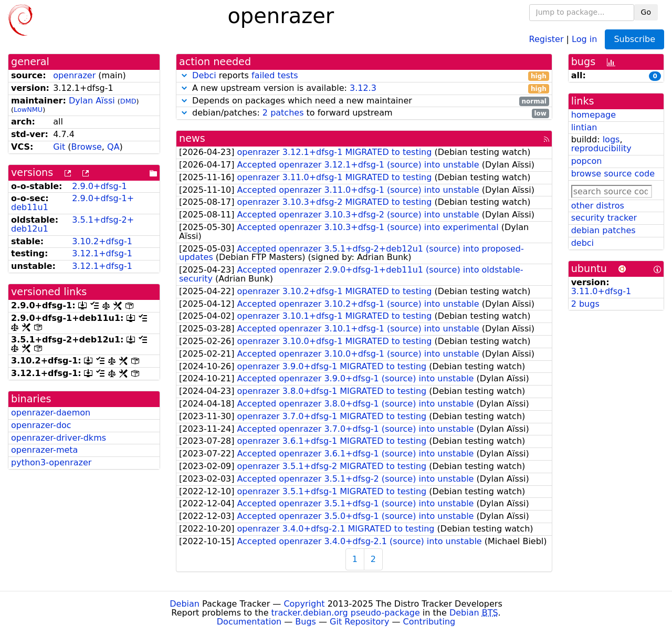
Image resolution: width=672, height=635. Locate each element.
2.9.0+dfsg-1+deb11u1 (72, 203)
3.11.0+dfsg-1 (601, 291)
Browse (87, 147)
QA (113, 147)
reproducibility (601, 148)
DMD (128, 101)
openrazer (74, 75)
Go (646, 12)
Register (547, 39)
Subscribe (634, 39)
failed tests (275, 75)
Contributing (429, 622)
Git (59, 147)
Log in (584, 39)
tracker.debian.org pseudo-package (346, 613)
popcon (587, 161)
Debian (185, 604)
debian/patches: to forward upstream (364, 113)
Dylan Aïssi (92, 101)
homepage (594, 115)
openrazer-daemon (51, 413)
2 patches (283, 113)
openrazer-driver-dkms (59, 438)
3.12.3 (363, 88)
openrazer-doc (41, 425)
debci (582, 243)
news (192, 138)
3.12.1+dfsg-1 (102, 253)
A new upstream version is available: (364, 89)
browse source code (613, 174)
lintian (584, 127)
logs (611, 139)
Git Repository (359, 622)
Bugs (306, 622)
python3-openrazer (51, 462)
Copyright (304, 604)
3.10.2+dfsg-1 (102, 241)
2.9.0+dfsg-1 (99, 186)
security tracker (604, 218)
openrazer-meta (44, 450)
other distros (598, 206)
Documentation (249, 622)
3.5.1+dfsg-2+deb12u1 (72, 224)
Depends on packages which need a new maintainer (364, 101)
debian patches (603, 230)
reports (364, 76)
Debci (204, 75)
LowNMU (28, 110)
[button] (184, 75)
